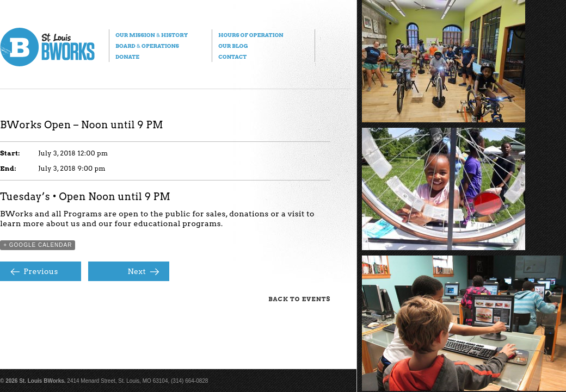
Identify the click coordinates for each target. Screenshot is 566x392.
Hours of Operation (251, 35)
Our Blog (233, 46)
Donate (127, 57)
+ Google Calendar (38, 245)
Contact (232, 57)
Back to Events (299, 299)
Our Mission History (152, 35)
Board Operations (147, 46)
